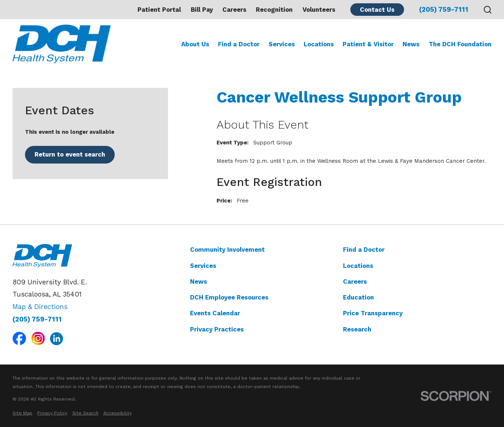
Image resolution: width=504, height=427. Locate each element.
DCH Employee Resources (229, 297)
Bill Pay (202, 10)
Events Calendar (215, 313)
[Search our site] (488, 10)
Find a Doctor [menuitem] (239, 44)
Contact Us (377, 10)
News (199, 281)
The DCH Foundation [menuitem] (460, 44)
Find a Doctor (364, 250)
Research (357, 329)
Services (203, 266)
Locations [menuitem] (319, 44)
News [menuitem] (411, 44)
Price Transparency (373, 313)
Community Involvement (227, 250)
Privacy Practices (217, 329)
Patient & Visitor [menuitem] (368, 44)
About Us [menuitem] (195, 44)
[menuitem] (22, 413)
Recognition (274, 10)
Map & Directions (40, 307)
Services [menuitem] (282, 44)
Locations (358, 266)
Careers (234, 10)
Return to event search (70, 154)
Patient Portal (159, 10)
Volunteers (319, 10)
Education (358, 297)
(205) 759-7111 (444, 10)
